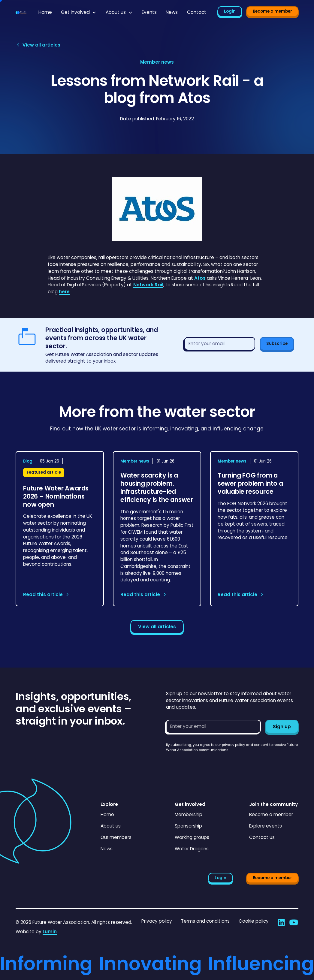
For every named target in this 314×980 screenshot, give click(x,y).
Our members (116, 837)
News (172, 12)
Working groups (192, 837)
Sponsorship (188, 826)
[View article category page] (157, 62)
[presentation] (212, 764)
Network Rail (148, 285)
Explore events (266, 826)
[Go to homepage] (21, 12)
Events (149, 12)
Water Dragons (192, 849)
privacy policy (233, 745)
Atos (200, 278)
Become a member (272, 11)
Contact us (262, 837)
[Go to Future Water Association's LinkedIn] (281, 922)
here (64, 292)
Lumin (50, 932)
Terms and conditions (205, 921)
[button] (79, 13)
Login (230, 11)
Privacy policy (157, 921)
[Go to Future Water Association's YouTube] (294, 922)
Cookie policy (254, 921)
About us (111, 826)
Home (45, 12)
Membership (189, 814)
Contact (197, 12)
